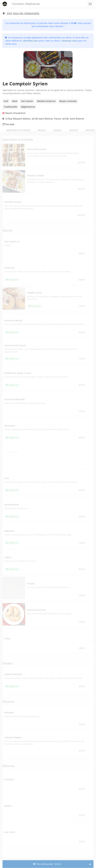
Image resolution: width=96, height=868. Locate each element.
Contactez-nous (69, 41)
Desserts (74, 130)
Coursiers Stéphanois (26, 4)
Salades (57, 130)
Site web (8, 124)
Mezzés (42, 130)
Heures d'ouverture (14, 113)
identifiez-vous (31, 41)
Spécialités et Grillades (18, 130)
